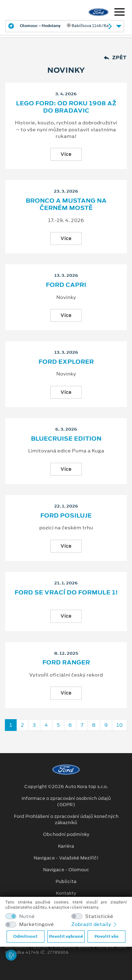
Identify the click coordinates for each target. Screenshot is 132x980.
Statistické (99, 916)
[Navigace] (119, 13)
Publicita (66, 882)
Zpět (115, 58)
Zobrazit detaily (94, 924)
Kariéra (66, 846)
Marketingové (36, 924)
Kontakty (66, 893)
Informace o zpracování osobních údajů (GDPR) (66, 802)
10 (119, 725)
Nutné (27, 916)
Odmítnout (25, 936)
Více (66, 154)
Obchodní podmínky (66, 835)
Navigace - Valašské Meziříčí (66, 858)
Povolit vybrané (66, 936)
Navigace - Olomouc (66, 870)
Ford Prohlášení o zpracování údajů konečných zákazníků (66, 820)
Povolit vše (106, 936)
